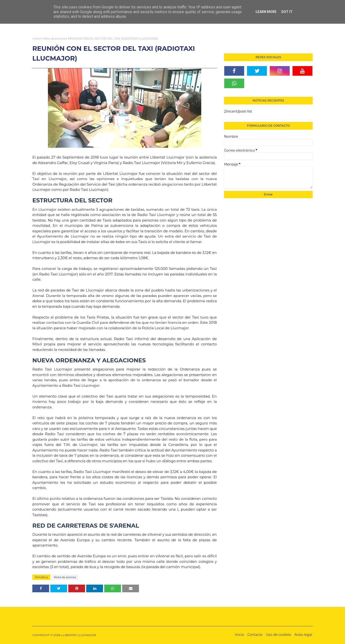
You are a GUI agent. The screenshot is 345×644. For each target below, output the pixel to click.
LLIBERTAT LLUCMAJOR (78, 635)
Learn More (266, 12)
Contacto (255, 635)
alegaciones (172, 184)
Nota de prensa (54, 38)
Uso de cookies (279, 635)
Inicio (36, 38)
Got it (287, 12)
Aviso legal (303, 635)
